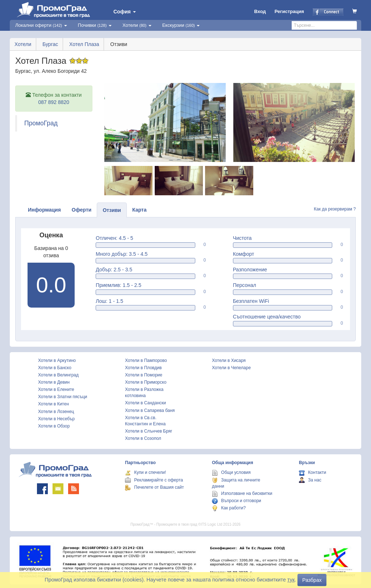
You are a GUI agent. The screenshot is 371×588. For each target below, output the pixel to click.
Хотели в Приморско (146, 382)
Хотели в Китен (53, 404)
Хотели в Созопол (143, 438)
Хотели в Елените (56, 389)
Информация (44, 210)
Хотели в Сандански (145, 403)
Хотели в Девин (54, 382)
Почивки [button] (95, 25)
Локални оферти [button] (41, 25)
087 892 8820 (54, 102)
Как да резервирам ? (335, 209)
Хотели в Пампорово (146, 360)
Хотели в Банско (55, 368)
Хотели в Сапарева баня (150, 410)
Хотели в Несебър (56, 419)
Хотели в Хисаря (229, 360)
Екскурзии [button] (181, 25)
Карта (139, 210)
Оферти (82, 210)
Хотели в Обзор (54, 426)
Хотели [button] (137, 25)
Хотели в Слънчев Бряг (149, 431)
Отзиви (112, 210)
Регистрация (289, 11)
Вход (260, 11)
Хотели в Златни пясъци (63, 397)
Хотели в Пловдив (143, 368)
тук (291, 580)
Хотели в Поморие (144, 375)
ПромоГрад (41, 123)
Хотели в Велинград (58, 375)
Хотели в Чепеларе (231, 368)
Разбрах (312, 580)
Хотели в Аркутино (57, 360)
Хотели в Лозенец (56, 412)
